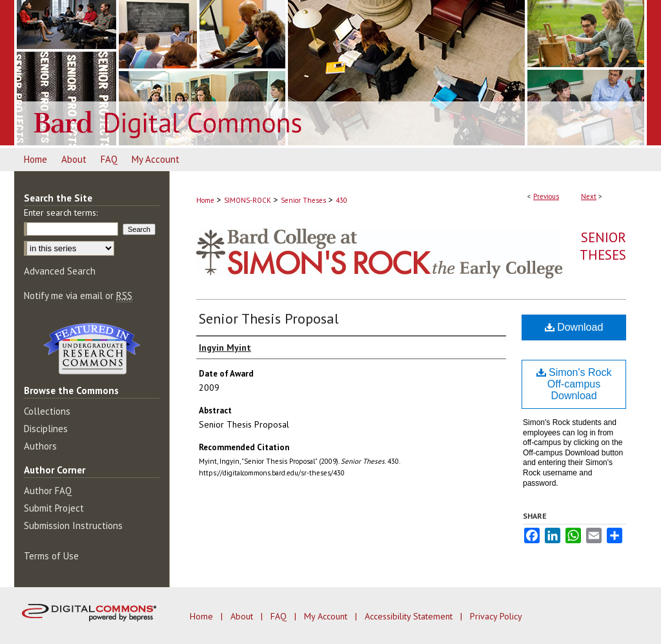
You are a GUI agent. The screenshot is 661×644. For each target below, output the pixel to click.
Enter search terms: (61, 213)
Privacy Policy (496, 616)
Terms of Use (51, 556)
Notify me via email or (78, 296)
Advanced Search (60, 271)
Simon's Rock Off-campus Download (574, 384)
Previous (546, 196)
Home (205, 200)
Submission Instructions (73, 525)
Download (574, 327)
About (243, 616)
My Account (327, 616)
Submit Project (54, 508)
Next (589, 196)
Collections (47, 411)
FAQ (280, 616)
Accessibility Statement (410, 616)
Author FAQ (48, 491)
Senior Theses (303, 200)
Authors (40, 446)
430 (341, 200)
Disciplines (46, 429)
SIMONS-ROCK (248, 200)
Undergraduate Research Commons (92, 349)
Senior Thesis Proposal (269, 318)
